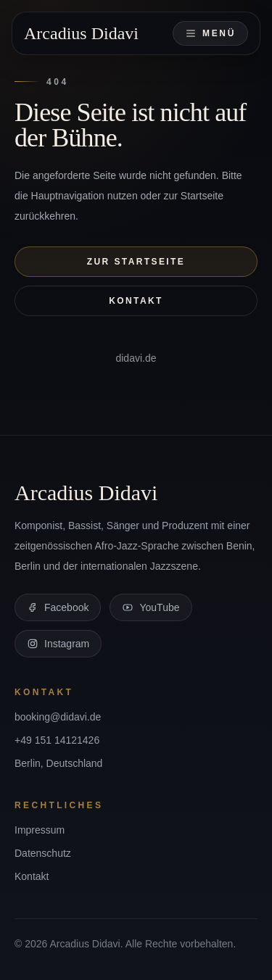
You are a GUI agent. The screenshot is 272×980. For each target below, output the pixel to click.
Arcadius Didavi (81, 33)
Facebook (58, 607)
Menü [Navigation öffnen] (210, 33)
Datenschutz (43, 853)
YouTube (151, 607)
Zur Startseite (136, 262)
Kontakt (136, 301)
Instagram (58, 644)
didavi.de (136, 358)
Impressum (40, 830)
